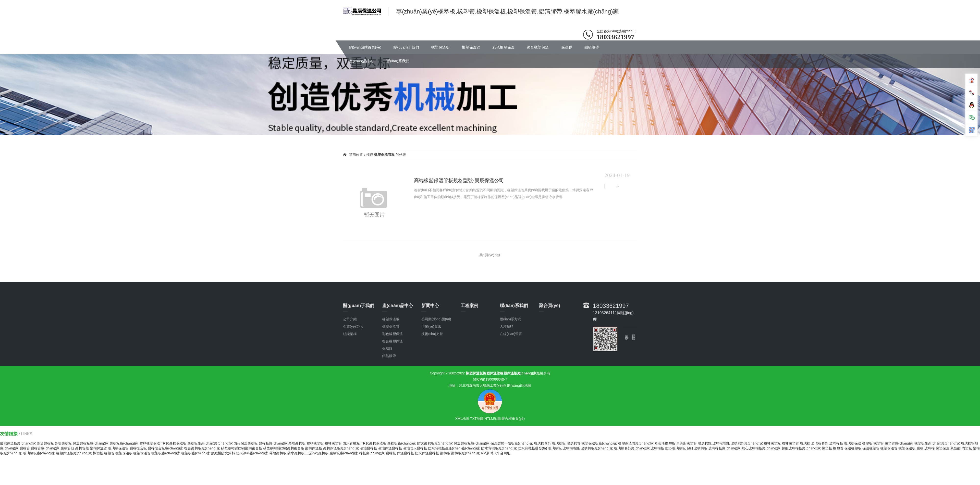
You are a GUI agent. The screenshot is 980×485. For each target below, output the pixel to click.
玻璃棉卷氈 (542, 443)
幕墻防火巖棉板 (415, 448)
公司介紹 (350, 347)
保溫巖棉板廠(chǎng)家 (91, 443)
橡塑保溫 (943, 448)
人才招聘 (507, 354)
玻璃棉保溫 (853, 443)
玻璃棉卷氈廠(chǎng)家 (632, 448)
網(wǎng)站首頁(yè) (365, 47)
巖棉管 (25, 448)
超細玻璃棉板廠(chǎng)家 (801, 448)
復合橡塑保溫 (538, 47)
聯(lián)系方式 (510, 347)
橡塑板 (867, 443)
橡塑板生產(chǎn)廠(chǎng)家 (937, 443)
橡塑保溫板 (440, 47)
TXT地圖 (477, 419)
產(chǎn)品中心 (362, 61)
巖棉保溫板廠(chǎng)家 (18, 443)
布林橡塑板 (315, 443)
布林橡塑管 (333, 443)
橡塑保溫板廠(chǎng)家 (599, 443)
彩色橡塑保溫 (503, 47)
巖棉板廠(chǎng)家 (124, 443)
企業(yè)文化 (353, 354)
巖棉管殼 (67, 448)
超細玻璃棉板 (697, 448)
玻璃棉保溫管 (118, 448)
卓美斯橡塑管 (686, 443)
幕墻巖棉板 (45, 443)
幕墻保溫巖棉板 (390, 448)
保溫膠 (567, 47)
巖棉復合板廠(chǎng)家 (166, 448)
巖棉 (920, 448)
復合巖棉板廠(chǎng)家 (202, 448)
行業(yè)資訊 (431, 354)
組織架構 (350, 361)
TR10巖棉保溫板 (173, 443)
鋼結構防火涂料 (223, 453)
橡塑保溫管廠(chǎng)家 (636, 443)
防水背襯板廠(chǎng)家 (499, 448)
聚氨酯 (955, 448)
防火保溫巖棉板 (246, 443)
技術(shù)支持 (432, 361)
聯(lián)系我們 (398, 61)
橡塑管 (879, 443)
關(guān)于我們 (406, 47)
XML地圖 (462, 419)
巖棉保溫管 (98, 448)
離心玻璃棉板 (675, 448)
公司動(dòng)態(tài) (436, 347)
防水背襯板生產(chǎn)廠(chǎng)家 (454, 448)
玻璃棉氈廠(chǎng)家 (747, 443)
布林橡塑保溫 (150, 443)
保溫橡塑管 (871, 448)
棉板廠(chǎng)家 (372, 453)
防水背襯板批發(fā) (533, 448)
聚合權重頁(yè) (513, 419)
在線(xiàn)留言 (511, 361)
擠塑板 (967, 448)
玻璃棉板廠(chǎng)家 (597, 448)
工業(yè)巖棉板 (317, 453)
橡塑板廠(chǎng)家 (166, 453)
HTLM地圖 (492, 419)
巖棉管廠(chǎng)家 (45, 448)
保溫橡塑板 (853, 448)
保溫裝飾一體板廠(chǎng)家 (512, 443)
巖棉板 (391, 453)
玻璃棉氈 (705, 443)
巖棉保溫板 (314, 448)
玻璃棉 (805, 443)
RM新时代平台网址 (496, 453)
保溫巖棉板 (405, 453)
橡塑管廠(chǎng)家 (899, 443)
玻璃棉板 (559, 443)
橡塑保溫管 (471, 47)
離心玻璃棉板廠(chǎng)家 (761, 448)
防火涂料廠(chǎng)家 (252, 453)
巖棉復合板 (138, 448)
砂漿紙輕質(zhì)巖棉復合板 (242, 448)
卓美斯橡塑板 (665, 443)
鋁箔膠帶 (592, 47)
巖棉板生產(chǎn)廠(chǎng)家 (210, 443)
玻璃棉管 (574, 443)
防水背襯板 (351, 443)
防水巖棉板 (296, 453)
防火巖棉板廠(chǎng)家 (435, 443)
